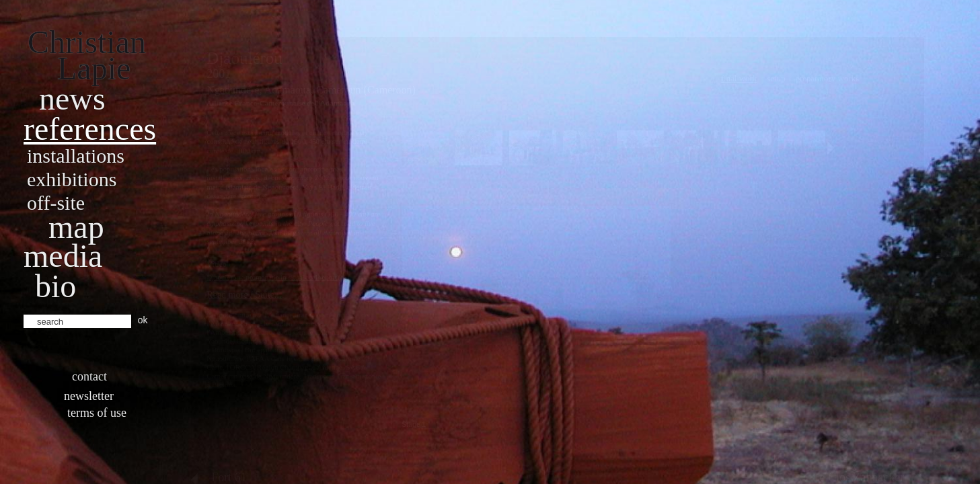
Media (63, 256)
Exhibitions (72, 179)
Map (76, 227)
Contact (89, 376)
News (72, 98)
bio (55, 286)
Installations (76, 156)
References (90, 129)
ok (143, 320)
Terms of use (97, 413)
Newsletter (89, 396)
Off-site (56, 203)
